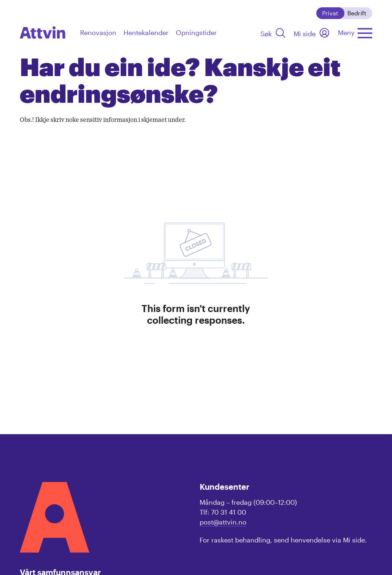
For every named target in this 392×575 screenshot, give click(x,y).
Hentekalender (146, 33)
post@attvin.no (223, 522)
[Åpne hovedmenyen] (355, 33)
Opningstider (196, 33)
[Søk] (273, 33)
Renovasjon (98, 33)
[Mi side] (312, 33)
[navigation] (43, 32)
